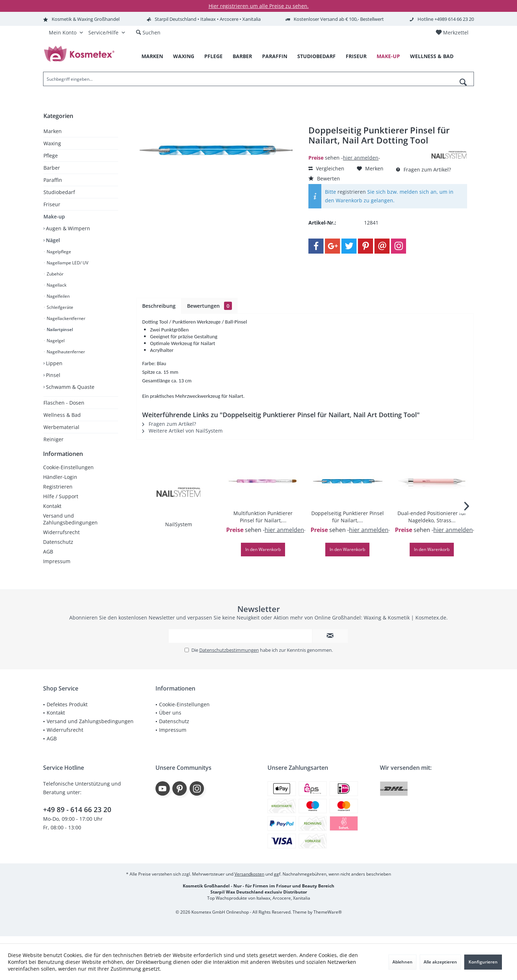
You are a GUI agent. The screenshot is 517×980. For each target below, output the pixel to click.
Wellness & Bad (62, 415)
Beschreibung (159, 306)
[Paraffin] (275, 56)
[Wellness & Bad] (432, 56)
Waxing (52, 143)
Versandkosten (249, 881)
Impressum (57, 568)
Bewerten (324, 178)
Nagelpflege (58, 252)
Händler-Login (60, 484)
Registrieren (58, 494)
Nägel (52, 240)
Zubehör (55, 274)
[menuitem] (452, 33)
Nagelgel (55, 341)
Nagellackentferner (66, 318)
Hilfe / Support (61, 503)
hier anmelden (361, 158)
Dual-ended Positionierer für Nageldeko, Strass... (432, 517)
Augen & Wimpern (67, 228)
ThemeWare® (328, 919)
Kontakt (52, 513)
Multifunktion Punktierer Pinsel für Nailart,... (263, 517)
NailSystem (179, 524)
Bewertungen (209, 306)
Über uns (170, 720)
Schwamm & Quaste (69, 387)
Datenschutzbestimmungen (229, 657)
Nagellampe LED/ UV (67, 263)
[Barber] (242, 56)
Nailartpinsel (59, 329)
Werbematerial (61, 427)
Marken (53, 131)
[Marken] (152, 56)
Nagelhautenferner (65, 352)
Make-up (54, 216)
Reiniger (53, 439)
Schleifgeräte (59, 307)
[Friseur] (356, 56)
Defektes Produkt (67, 712)
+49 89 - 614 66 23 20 (77, 817)
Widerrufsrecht (61, 539)
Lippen (53, 363)
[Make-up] (388, 56)
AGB (48, 559)
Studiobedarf (59, 192)
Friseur (52, 204)
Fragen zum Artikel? (423, 169)
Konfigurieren (483, 962)
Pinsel (52, 375)
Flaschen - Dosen (64, 403)
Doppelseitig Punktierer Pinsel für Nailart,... (348, 517)
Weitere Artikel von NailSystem (182, 431)
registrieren (352, 192)
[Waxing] (184, 56)
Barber (52, 168)
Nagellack (56, 285)
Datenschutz (58, 549)
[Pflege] (213, 56)
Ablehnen (402, 962)
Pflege (51, 156)
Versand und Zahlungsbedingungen (70, 526)
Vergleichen (326, 168)
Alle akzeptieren (440, 962)
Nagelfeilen (58, 296)
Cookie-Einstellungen (68, 474)
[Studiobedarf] (316, 56)
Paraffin (53, 180)
